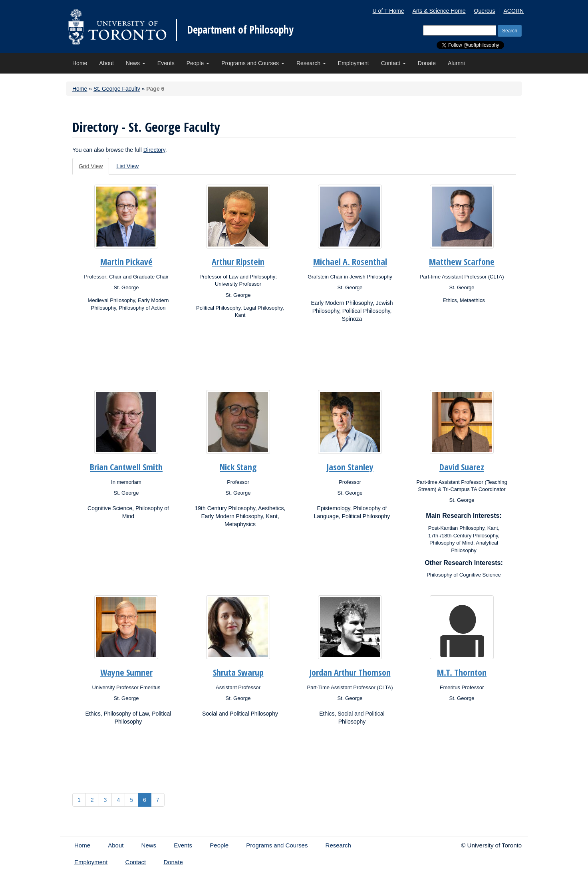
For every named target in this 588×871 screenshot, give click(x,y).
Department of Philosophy (240, 30)
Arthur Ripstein (238, 261)
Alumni (456, 63)
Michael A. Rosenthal (350, 261)
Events (166, 63)
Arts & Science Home (439, 11)
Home (80, 63)
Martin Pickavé (126, 261)
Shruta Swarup (238, 672)
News (136, 63)
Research (311, 63)
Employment (354, 63)
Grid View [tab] (91, 166)
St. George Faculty (117, 89)
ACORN (514, 11)
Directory (154, 150)
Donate (427, 63)
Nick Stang (238, 467)
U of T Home (388, 11)
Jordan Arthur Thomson (350, 672)
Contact (393, 63)
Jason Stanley (350, 467)
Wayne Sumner (126, 672)
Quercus (485, 11)
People (198, 63)
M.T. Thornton (462, 672)
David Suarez (462, 467)
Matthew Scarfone (462, 261)
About (106, 63)
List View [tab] (127, 166)
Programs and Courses (253, 63)
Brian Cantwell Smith (126, 467)
